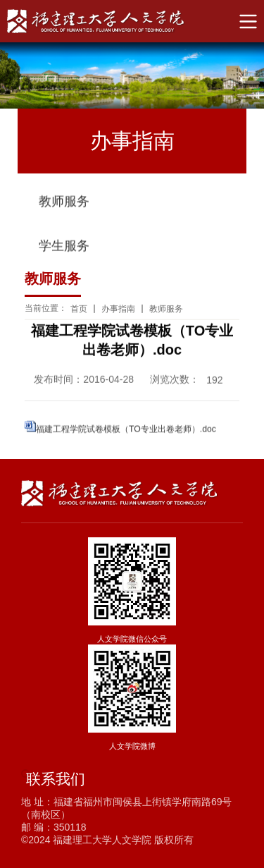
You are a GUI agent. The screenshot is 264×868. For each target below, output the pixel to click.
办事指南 (118, 310)
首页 (79, 310)
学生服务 (64, 247)
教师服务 (64, 202)
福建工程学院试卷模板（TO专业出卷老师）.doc (126, 429)
